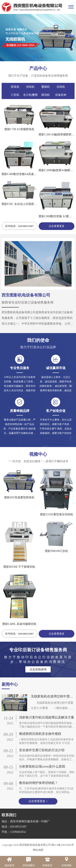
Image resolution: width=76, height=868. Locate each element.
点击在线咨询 (38, 669)
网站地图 (38, 850)
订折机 (15, 95)
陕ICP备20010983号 (62, 845)
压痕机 (61, 87)
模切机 (46, 95)
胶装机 (15, 87)
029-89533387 (26, 226)
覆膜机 (46, 87)
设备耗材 (61, 95)
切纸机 (30, 87)
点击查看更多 (57, 226)
